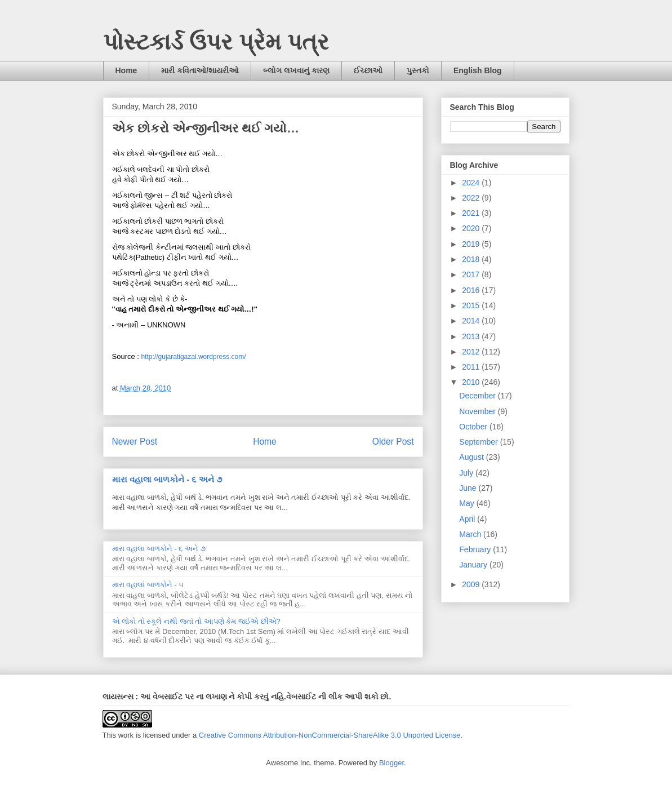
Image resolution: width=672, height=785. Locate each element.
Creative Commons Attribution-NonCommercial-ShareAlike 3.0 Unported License (330, 735)
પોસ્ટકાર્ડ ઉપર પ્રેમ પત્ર (216, 42)
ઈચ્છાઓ (368, 70)
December (478, 396)
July (467, 473)
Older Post (393, 442)
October (474, 427)
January (474, 565)
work (126, 735)
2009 (472, 584)
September (479, 442)
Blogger (391, 763)
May (468, 503)
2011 (472, 367)
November (478, 411)
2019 (472, 244)
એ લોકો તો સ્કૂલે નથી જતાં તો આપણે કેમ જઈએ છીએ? (196, 621)
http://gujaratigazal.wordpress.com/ (194, 357)
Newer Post (135, 442)
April (468, 519)
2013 (472, 336)
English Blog (478, 70)
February (476, 549)
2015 (472, 305)
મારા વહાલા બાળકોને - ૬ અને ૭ (167, 479)
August (472, 457)
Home (126, 70)
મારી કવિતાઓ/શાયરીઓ (200, 70)
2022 (472, 198)
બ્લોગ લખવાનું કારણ (296, 70)
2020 (472, 228)
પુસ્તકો (418, 70)
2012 (472, 352)
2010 (472, 382)
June (469, 488)
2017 (472, 274)
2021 (472, 213)
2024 (472, 183)
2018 (472, 259)
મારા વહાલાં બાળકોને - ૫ (148, 585)
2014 (472, 321)
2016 (472, 290)
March (471, 534)
